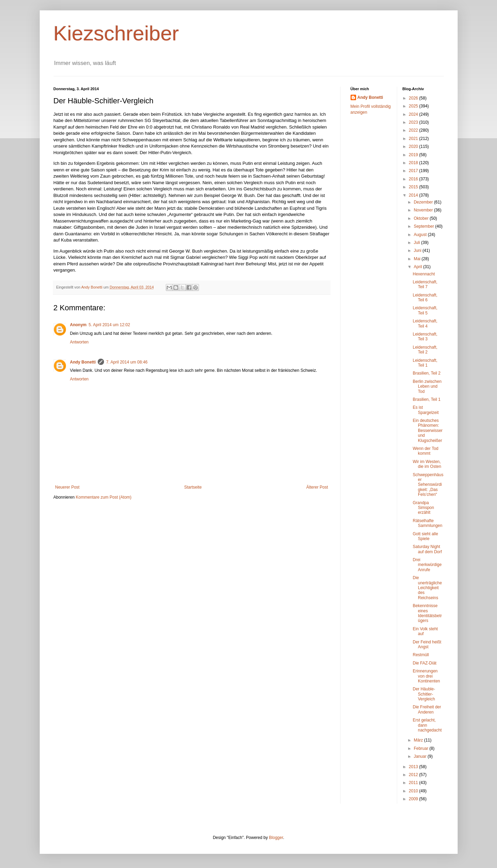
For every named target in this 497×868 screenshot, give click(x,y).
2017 (414, 171)
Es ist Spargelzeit (426, 410)
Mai (418, 259)
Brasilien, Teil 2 (427, 373)
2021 (414, 139)
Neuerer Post (68, 487)
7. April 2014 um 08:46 (127, 362)
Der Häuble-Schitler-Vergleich (424, 694)
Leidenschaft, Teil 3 (425, 337)
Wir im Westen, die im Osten (427, 464)
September (424, 226)
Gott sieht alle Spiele (425, 536)
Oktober (422, 218)
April (418, 267)
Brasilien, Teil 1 (427, 399)
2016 (414, 179)
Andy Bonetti (83, 362)
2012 (414, 775)
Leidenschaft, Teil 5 (425, 310)
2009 (414, 799)
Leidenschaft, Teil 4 (425, 323)
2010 (414, 791)
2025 (414, 106)
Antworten (79, 342)
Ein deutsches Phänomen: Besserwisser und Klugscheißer (428, 431)
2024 (414, 114)
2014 (414, 195)
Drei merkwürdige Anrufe (427, 565)
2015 (414, 187)
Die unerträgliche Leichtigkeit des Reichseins (427, 588)
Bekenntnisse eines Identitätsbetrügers (427, 613)
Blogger (276, 838)
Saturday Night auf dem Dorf (427, 549)
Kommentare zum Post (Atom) (103, 497)
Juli (417, 243)
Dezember (424, 202)
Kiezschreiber (116, 33)
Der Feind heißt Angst (427, 644)
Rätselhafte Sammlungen (428, 523)
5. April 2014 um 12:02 (109, 325)
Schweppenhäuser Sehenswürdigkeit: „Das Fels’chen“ (428, 485)
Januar (421, 756)
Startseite (193, 487)
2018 (414, 163)
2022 (414, 130)
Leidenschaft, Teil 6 (425, 298)
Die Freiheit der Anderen (427, 709)
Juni (418, 251)
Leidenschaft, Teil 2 (425, 350)
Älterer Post (317, 487)
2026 (414, 98)
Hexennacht (424, 274)
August (421, 235)
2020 (414, 147)
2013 (414, 767)
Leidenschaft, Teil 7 (425, 284)
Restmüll (421, 655)
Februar (422, 748)
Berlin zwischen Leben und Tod (427, 386)
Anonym (78, 325)
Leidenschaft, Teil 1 (425, 363)
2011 (414, 783)
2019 (414, 155)
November (424, 210)
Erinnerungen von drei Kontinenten (426, 676)
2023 (414, 122)
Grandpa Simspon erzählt (423, 508)
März (419, 740)
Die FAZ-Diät (425, 663)
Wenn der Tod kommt (426, 451)
